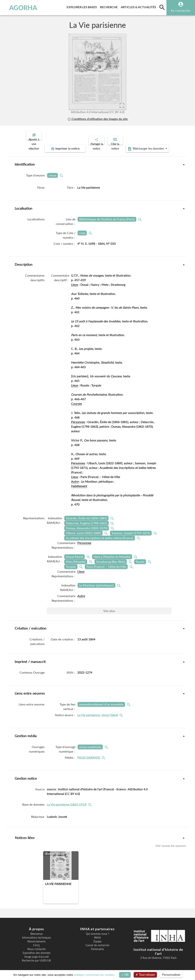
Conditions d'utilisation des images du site (97, 119)
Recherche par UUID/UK (36, 957)
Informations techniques (36, 934)
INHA (97, 934)
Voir (109, 608)
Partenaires (97, 946)
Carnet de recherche (97, 942)
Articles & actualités (139, 6)
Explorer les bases (83, 6)
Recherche (110, 6)
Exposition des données (37, 950)
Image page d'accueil (36, 953)
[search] (162, 7)
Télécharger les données (141, 145)
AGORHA (20, 8)
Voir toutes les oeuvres (171, 842)
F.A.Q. (37, 942)
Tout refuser (145, 975)
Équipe (97, 938)
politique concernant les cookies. (95, 975)
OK (125, 975)
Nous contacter (37, 946)
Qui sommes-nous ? (97, 931)
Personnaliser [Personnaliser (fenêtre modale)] (171, 975)
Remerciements (36, 938)
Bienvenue (37, 931)
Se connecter (181, 10)
